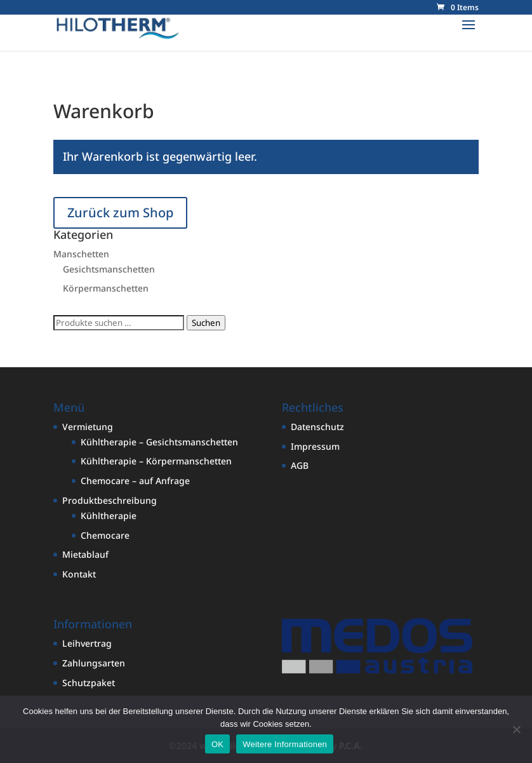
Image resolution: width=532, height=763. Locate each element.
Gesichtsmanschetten (109, 269)
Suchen (206, 323)
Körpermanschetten (106, 288)
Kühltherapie (109, 516)
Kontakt (79, 574)
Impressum (315, 446)
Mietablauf (85, 554)
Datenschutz (317, 427)
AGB (300, 465)
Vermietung (88, 427)
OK (217, 744)
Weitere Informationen (285, 744)
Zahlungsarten (94, 663)
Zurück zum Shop (120, 213)
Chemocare (105, 535)
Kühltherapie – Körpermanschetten (156, 461)
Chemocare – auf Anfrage (135, 481)
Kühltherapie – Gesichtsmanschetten (159, 442)
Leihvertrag (87, 643)
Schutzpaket (89, 683)
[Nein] (516, 729)
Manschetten (81, 254)
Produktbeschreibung (110, 500)
